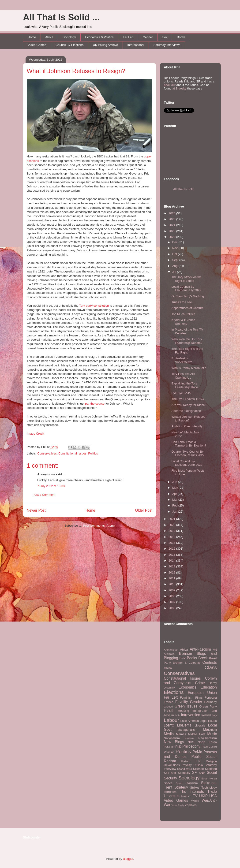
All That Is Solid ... (61, 17)
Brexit (203, 658)
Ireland (206, 715)
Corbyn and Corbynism (190, 681)
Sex (165, 37)
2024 (172, 225)
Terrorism (170, 792)
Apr (175, 494)
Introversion (191, 715)
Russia (198, 765)
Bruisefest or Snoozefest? (182, 360)
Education (209, 687)
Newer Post (36, 510)
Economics (187, 687)
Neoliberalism (208, 738)
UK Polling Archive (105, 45)
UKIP (203, 796)
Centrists (210, 662)
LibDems (184, 725)
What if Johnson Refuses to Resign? (76, 71)
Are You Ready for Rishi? (188, 405)
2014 (172, 561)
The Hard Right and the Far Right (187, 351)
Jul (175, 272)
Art (215, 650)
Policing (169, 752)
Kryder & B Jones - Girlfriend (184, 322)
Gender (148, 37)
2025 (172, 219)
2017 (172, 543)
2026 (172, 213)
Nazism (189, 738)
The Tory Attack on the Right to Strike (186, 279)
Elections (174, 692)
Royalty (187, 765)
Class (211, 667)
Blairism (186, 654)
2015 (172, 555)
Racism (170, 761)
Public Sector (204, 757)
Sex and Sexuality (177, 773)
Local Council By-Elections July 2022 (186, 289)
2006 (172, 608)
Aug (175, 266)
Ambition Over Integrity (187, 426)
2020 (172, 525)
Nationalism (172, 738)
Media (169, 734)
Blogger (128, 859)
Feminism (187, 698)
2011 (172, 578)
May (176, 488)
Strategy (181, 787)
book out (170, 85)
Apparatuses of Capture (187, 308)
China (168, 668)
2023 (172, 231)
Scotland (211, 769)
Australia (169, 654)
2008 (172, 596)
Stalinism (192, 783)
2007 (172, 602)
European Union (202, 693)
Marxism (210, 729)
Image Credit (35, 434)
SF (194, 773)
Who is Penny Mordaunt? (188, 368)
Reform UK (191, 761)
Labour (171, 720)
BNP (182, 658)
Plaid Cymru (209, 747)
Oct (175, 254)
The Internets (192, 792)
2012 (172, 572)
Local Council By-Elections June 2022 (187, 463)
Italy (214, 715)
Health (169, 710)
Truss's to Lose (182, 302)
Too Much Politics (183, 314)
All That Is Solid (184, 189)
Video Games (37, 45)
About (49, 37)
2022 (172, 237)
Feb (175, 505)
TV (195, 796)
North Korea (207, 742)
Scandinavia (185, 769)
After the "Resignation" (187, 411)
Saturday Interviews (167, 45)
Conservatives (47, 453)
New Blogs (174, 742)
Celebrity (194, 663)
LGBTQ (169, 725)
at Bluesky (179, 88)
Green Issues (186, 706)
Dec (175, 242)
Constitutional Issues (72, 453)
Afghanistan (171, 650)
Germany (211, 702)
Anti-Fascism (200, 649)
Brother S (180, 663)
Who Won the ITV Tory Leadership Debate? (187, 341)
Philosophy (191, 746)
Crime (200, 683)
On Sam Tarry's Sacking (188, 296)
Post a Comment (44, 495)
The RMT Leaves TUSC (187, 399)
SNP (202, 773)
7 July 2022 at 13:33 (51, 486)
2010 (172, 584)
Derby (213, 683)
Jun (175, 482)
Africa (184, 650)
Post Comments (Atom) (99, 526)
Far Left (128, 37)
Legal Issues (208, 721)
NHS (191, 742)
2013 (172, 566)
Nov (175, 248)
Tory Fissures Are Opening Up (183, 376)
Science (199, 769)
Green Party (208, 706)
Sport (179, 783)
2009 (172, 590)
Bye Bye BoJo (181, 393)
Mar (175, 500)
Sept (176, 260)
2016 (172, 549)
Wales (195, 801)
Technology (209, 788)
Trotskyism (184, 796)
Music (212, 734)
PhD (178, 747)
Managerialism (187, 730)
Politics (93, 453)
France (169, 702)
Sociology (69, 37)
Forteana (211, 698)
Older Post (144, 510)
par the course (95, 404)
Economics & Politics (99, 37)
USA (213, 796)
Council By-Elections (69, 45)
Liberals (200, 725)
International (136, 45)
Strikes (195, 788)
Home (32, 37)
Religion (211, 761)
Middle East (197, 734)
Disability (169, 687)
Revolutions (172, 765)
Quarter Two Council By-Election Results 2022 (188, 453)
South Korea (209, 778)
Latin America (190, 721)
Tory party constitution (94, 306)
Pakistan (169, 747)
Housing (184, 711)
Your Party (178, 805)
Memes (181, 734)
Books (181, 37)
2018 (172, 537)
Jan (175, 512)
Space (168, 783)
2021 (172, 519)
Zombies (191, 805)
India (178, 715)
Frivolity (182, 702)
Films (199, 698)
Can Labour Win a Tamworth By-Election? (189, 444)
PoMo (197, 752)
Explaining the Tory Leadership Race (185, 385)
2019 (172, 531)
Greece (168, 706)
